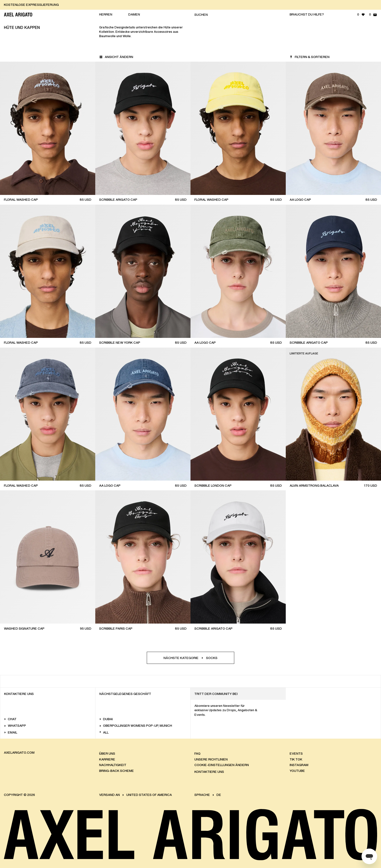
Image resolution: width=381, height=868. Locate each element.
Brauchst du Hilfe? (307, 14)
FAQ (197, 754)
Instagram (299, 765)
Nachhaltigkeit (113, 765)
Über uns (107, 754)
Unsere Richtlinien (211, 759)
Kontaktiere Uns (209, 772)
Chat (10, 719)
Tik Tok (296, 759)
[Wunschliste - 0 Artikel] (361, 15)
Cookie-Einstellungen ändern (222, 765)
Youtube (297, 771)
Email (11, 732)
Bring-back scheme (117, 771)
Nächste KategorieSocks (190, 658)
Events (296, 754)
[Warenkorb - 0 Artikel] (373, 15)
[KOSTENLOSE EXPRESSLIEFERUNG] (192, 5)
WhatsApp (15, 726)
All (104, 732)
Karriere (107, 759)
